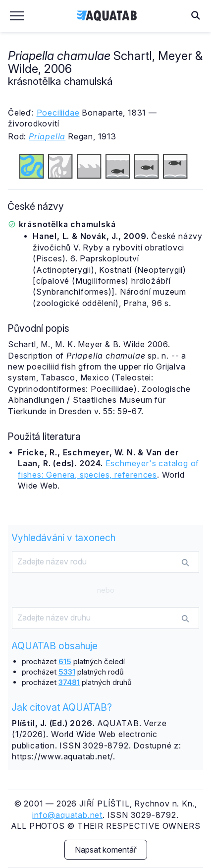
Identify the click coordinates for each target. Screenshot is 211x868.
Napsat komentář (106, 850)
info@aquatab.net (67, 815)
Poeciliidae (58, 113)
